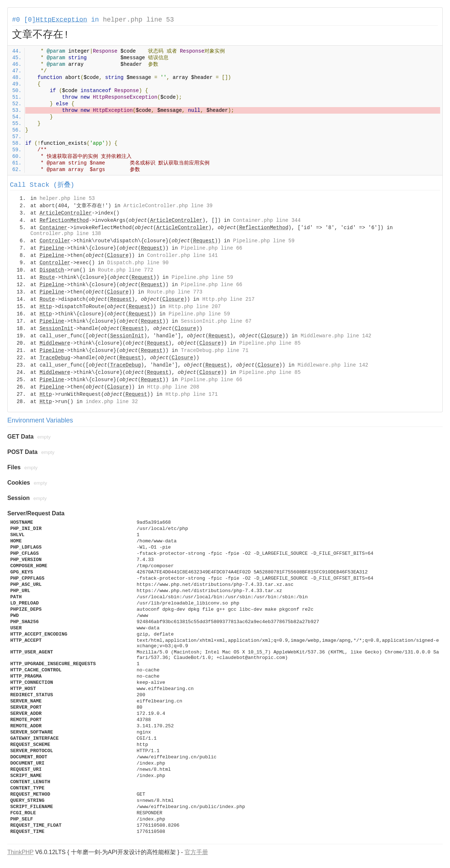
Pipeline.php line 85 (270, 343)
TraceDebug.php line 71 (215, 350)
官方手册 (196, 852)
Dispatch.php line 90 (138, 263)
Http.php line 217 (229, 299)
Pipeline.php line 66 (212, 248)
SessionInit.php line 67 (216, 321)
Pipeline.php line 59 (264, 241)
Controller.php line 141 (182, 255)
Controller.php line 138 (66, 234)
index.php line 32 (112, 402)
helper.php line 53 (138, 20)
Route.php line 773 (175, 292)
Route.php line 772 (126, 270)
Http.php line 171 (192, 394)
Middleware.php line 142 (336, 336)
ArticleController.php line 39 (168, 206)
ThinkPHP (20, 852)
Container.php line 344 (267, 220)
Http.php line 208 (173, 387)
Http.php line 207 (195, 307)
